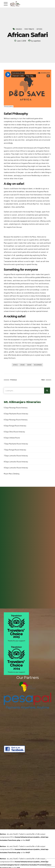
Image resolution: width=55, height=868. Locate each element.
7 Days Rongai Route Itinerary (15, 450)
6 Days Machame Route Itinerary (16, 414)
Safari (29, 365)
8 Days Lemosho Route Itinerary (16, 462)
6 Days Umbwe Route (12, 438)
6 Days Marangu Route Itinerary (16, 420)
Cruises (19, 29)
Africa (15, 365)
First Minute (29, 29)
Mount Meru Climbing (12, 474)
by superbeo (36, 41)
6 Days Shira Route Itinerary (14, 432)
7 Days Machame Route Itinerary (16, 444)
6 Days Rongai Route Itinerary (15, 426)
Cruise (22, 365)
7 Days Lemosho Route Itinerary (16, 456)
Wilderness (38, 365)
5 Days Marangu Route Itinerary (16, 408)
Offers (40, 29)
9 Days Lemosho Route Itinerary (16, 468)
